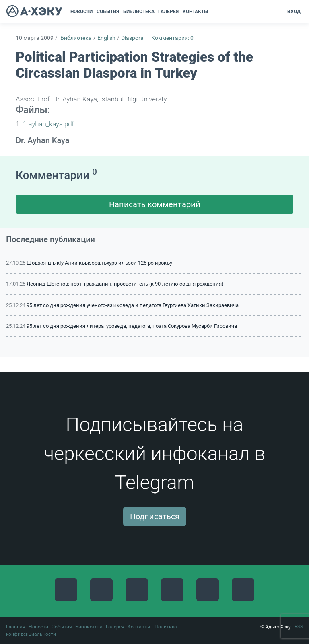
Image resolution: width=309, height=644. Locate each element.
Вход (294, 12)
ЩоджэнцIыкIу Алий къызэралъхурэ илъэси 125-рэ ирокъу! (100, 263)
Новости (38, 627)
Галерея (115, 627)
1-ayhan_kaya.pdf (48, 124)
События (62, 627)
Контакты (139, 627)
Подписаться (155, 516)
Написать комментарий (155, 204)
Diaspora (132, 38)
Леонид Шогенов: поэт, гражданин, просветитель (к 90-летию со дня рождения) (125, 284)
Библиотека (76, 38)
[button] (213, 12)
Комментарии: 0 (172, 38)
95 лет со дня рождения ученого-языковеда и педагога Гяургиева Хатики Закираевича (133, 305)
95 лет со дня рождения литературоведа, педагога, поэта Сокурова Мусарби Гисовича (132, 326)
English (106, 38)
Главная (16, 627)
